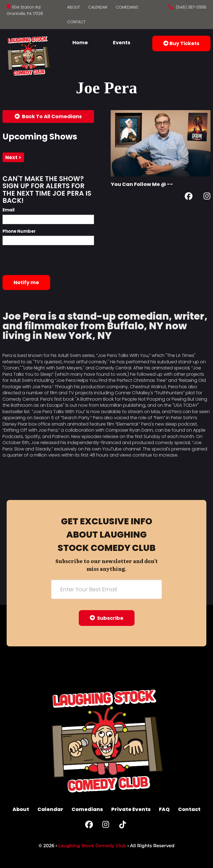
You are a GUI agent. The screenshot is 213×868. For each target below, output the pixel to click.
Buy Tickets (181, 43)
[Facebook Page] (189, 197)
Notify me (26, 282)
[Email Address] (106, 589)
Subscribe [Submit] (107, 618)
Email (9, 210)
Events (122, 42)
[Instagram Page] (207, 197)
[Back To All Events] (48, 116)
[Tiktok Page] (123, 826)
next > (13, 157)
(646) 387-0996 (191, 7)
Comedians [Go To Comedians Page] (127, 7)
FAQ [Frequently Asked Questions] (164, 809)
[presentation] (45, 260)
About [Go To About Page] (73, 7)
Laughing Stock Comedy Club (92, 846)
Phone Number (19, 231)
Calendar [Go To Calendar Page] (98, 7)
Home (80, 42)
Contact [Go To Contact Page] (76, 22)
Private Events (131, 809)
